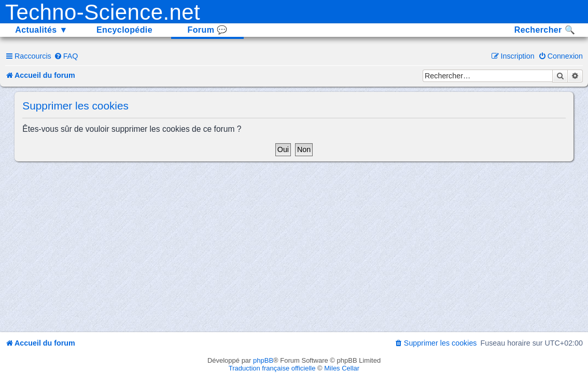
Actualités (41, 30)
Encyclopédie (124, 30)
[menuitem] (66, 56)
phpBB (263, 360)
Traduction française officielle (272, 368)
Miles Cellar (342, 368)
